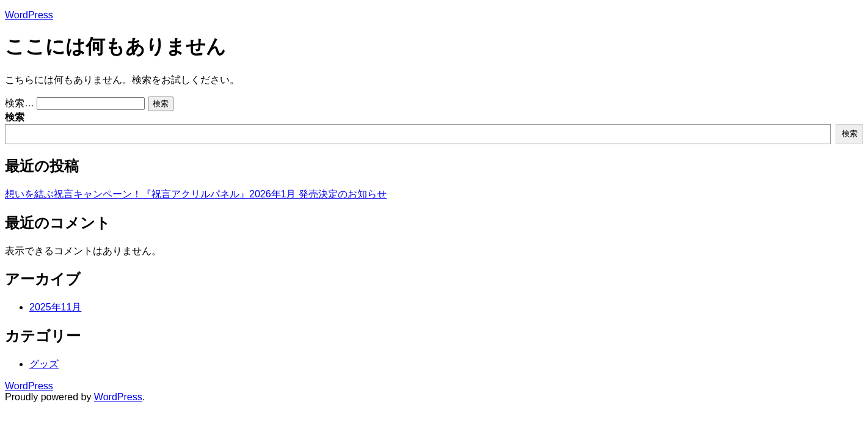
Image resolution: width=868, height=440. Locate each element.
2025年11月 (55, 307)
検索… (20, 103)
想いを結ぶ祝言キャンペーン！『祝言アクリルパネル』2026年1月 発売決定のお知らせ (196, 194)
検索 (15, 117)
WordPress (29, 15)
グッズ (44, 364)
